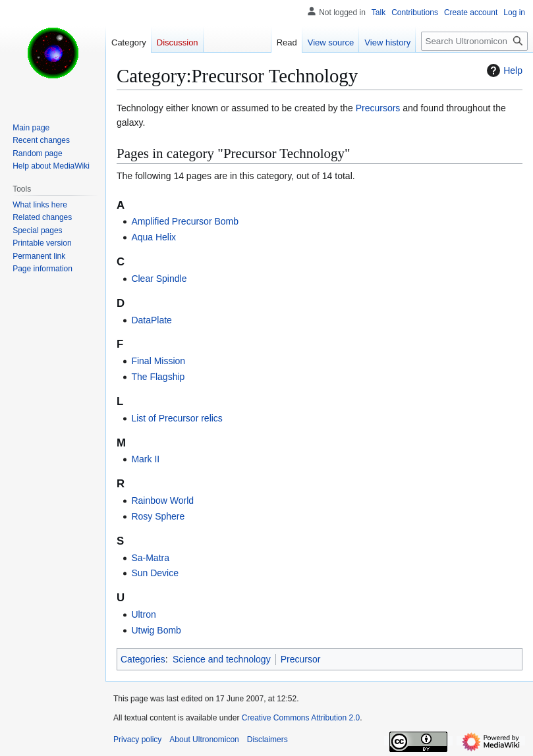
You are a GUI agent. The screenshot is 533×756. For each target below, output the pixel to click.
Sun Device (155, 573)
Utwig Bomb (156, 630)
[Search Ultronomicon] (474, 41)
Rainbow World (162, 500)
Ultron (143, 614)
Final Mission (158, 361)
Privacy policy (137, 740)
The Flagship (158, 377)
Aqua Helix (154, 237)
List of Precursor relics (177, 418)
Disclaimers (267, 740)
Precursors (378, 108)
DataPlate (151, 320)
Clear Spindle (159, 279)
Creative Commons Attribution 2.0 (301, 718)
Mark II (145, 459)
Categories (143, 659)
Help (503, 70)
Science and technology (222, 659)
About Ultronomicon (204, 740)
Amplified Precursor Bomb (185, 221)
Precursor (301, 659)
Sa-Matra (150, 558)
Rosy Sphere (158, 516)
